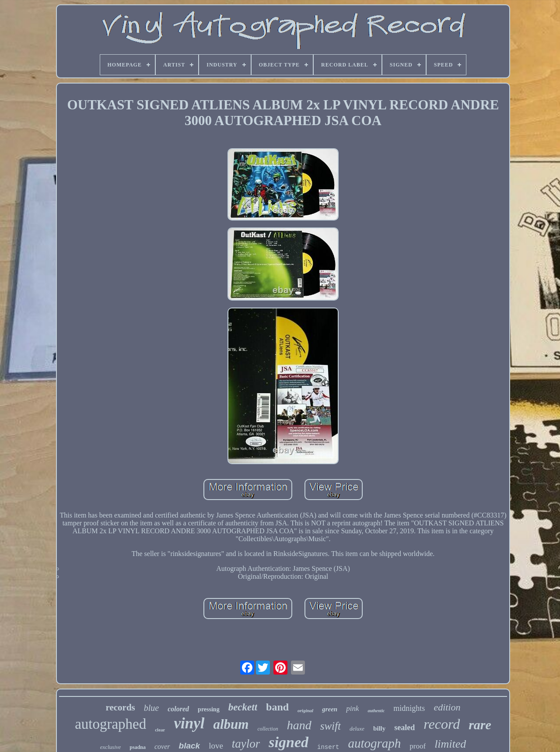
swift (331, 726)
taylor (246, 744)
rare (480, 725)
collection (268, 729)
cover (162, 747)
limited (450, 744)
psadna (138, 747)
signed (289, 742)
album (231, 724)
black (190, 746)
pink (352, 708)
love (216, 746)
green (330, 709)
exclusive (111, 747)
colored (178, 709)
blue (151, 708)
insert (328, 747)
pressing (209, 709)
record (442, 724)
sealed (404, 728)
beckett (243, 707)
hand (299, 725)
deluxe (357, 729)
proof (418, 746)
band (277, 707)
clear (160, 730)
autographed (110, 724)
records (121, 707)
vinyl (189, 723)
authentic (376, 711)
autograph (374, 743)
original (305, 710)
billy (379, 728)
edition (447, 707)
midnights (409, 708)
